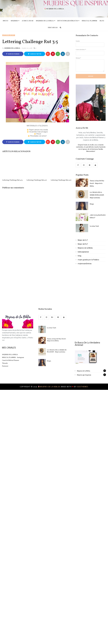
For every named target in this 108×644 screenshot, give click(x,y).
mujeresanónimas (85, 264)
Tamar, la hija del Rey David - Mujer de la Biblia (97, 183)
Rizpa (92, 204)
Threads (5, 363)
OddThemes (82, 387)
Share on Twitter (35, 54)
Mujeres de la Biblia (46, 21)
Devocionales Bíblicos (68, 21)
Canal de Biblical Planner (11, 360)
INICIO (6, 21)
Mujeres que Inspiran (84, 375)
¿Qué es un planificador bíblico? (98, 216)
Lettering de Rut (9, 35)
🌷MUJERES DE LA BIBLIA (54, 9)
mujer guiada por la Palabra (88, 260)
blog (80, 256)
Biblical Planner (90, 21)
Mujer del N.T (83, 244)
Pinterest (5, 366)
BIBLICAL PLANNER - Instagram (13, 358)
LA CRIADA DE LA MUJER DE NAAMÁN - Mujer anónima (97, 195)
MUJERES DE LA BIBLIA (12, 48)
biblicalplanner (83, 252)
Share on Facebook (13, 54)
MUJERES (15, 21)
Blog (102, 21)
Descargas (53, 28)
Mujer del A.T (83, 240)
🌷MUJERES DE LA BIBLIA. (49, 387)
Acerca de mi (28, 21)
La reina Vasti (94, 226)
